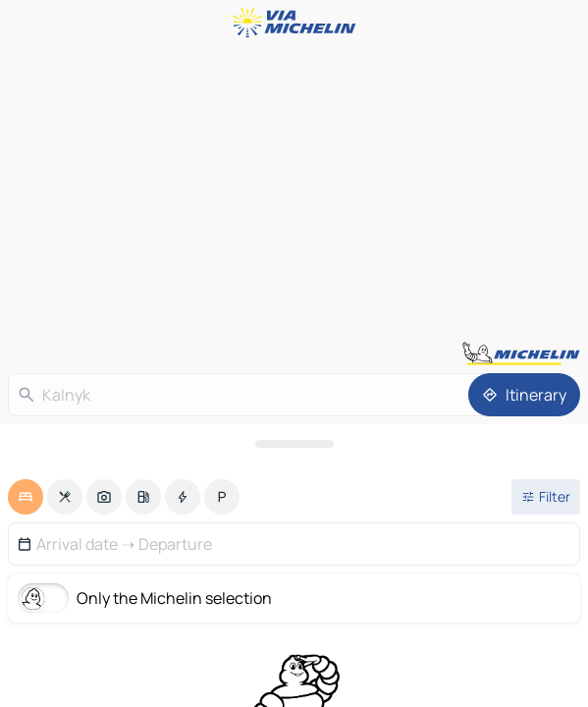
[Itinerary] (524, 395)
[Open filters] (546, 497)
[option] (26, 497)
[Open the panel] (294, 444)
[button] (294, 544)
